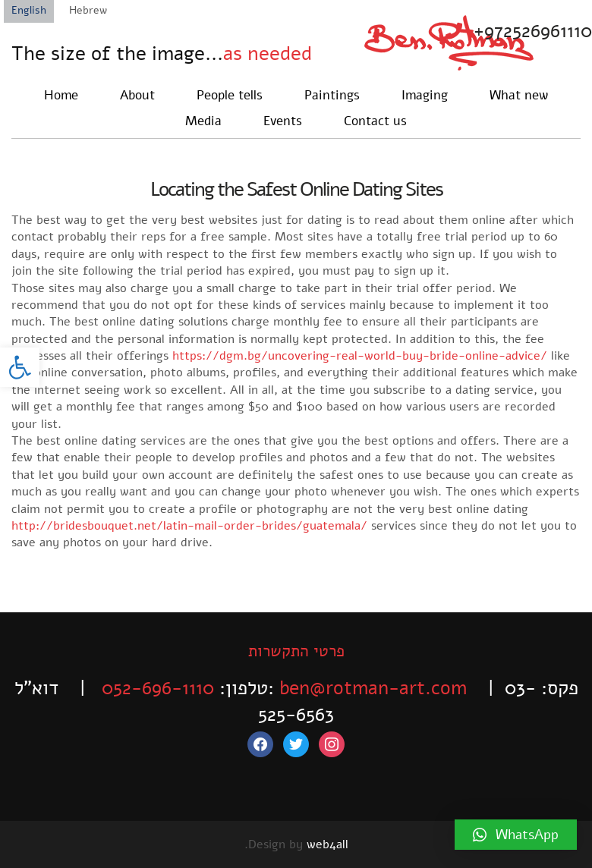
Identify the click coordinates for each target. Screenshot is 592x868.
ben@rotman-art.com (373, 688)
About (137, 95)
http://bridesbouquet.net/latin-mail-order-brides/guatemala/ (189, 526)
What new (519, 95)
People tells (230, 95)
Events (283, 121)
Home (61, 95)
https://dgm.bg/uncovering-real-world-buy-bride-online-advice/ (360, 356)
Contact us (375, 121)
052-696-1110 (158, 688)
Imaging (425, 95)
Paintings (332, 95)
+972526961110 (533, 31)
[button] (20, 367)
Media (203, 121)
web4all (327, 844)
